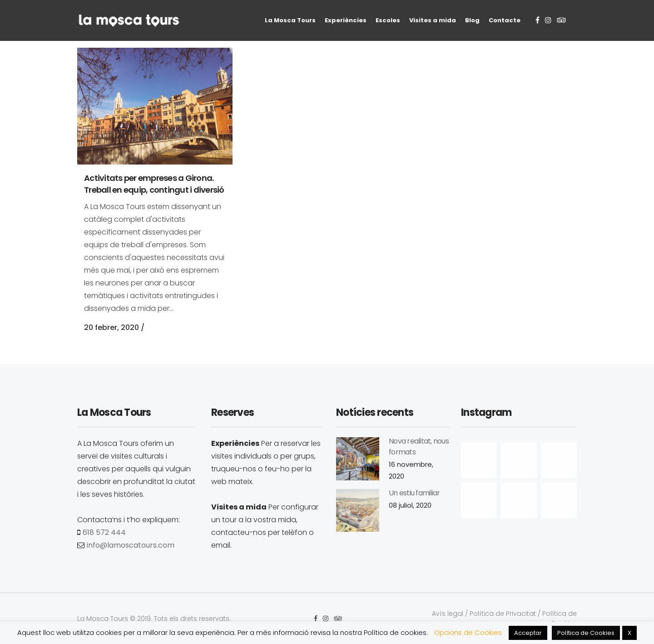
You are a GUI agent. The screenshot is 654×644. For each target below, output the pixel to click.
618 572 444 (104, 532)
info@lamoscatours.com (131, 545)
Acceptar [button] (528, 633)
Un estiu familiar (414, 493)
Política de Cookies (586, 633)
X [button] (629, 633)
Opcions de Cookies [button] (468, 632)
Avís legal (448, 614)
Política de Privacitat (503, 614)
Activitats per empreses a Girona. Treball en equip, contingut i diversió (154, 184)
